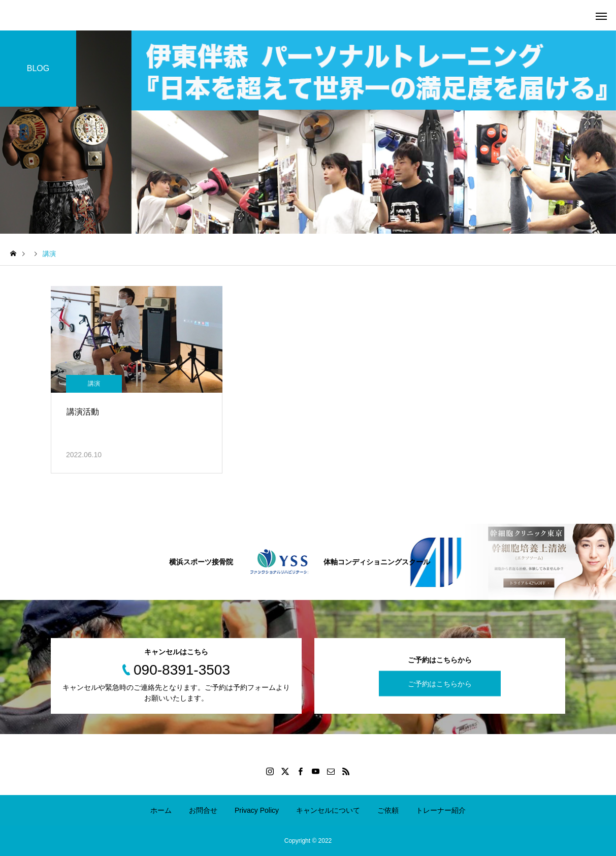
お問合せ (203, 810)
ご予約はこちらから (440, 683)
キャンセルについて (328, 810)
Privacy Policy (257, 810)
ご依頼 (388, 810)
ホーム (161, 810)
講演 (94, 384)
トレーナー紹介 (441, 810)
